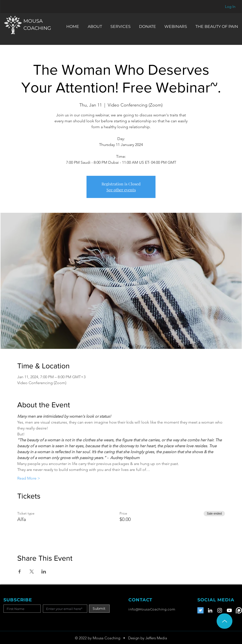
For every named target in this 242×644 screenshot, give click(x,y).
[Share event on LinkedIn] (44, 572)
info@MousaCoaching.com (152, 609)
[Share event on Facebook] (20, 572)
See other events (121, 190)
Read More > (29, 478)
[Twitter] (200, 610)
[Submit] (99, 609)
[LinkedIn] (210, 610)
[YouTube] (229, 610)
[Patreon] (239, 610)
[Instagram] (220, 610)
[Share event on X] (32, 572)
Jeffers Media (156, 638)
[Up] (225, 621)
